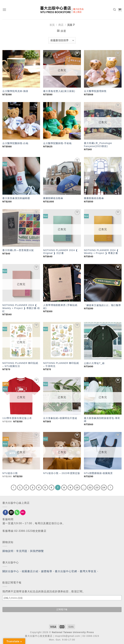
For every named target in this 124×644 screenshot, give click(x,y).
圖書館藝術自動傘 (94, 198)
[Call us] (17, 512)
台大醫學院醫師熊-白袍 (15, 143)
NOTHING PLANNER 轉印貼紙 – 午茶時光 (61, 365)
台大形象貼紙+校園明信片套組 (60, 418)
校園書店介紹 (30, 571)
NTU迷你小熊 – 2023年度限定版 (62, 473)
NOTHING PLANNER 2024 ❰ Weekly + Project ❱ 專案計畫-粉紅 (21, 308)
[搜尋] (115, 10)
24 (104, 487)
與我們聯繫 (37, 551)
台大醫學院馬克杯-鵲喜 (15, 91)
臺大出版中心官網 (66, 571)
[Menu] (4, 10)
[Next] (110, 488)
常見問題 (22, 551)
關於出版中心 (11, 571)
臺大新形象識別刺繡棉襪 (16, 198)
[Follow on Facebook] (5, 512)
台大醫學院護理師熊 (95, 91)
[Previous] (14, 488)
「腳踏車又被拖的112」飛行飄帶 (102, 305)
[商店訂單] (62, 40)
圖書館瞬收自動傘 (53, 198)
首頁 (52, 25)
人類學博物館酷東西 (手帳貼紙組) (60, 307)
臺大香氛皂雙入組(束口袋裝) (59, 91)
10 (77, 487)
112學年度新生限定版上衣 (17, 418)
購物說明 (8, 551)
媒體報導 (46, 571)
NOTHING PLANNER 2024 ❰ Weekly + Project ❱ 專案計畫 (101, 252)
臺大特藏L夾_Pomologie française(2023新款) (98, 145)
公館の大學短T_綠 (94, 363)
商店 (61, 25)
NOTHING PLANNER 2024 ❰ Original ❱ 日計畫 (60, 252)
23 (97, 487)
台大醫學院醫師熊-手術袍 (57, 143)
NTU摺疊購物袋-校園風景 (98, 473)
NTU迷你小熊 (10, 473)
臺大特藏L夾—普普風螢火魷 (18, 250)
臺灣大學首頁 (88, 571)
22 (90, 487)
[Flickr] (23, 512)
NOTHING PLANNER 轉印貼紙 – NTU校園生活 (20, 365)
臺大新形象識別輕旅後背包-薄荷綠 (102, 420)
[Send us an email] (11, 512)
